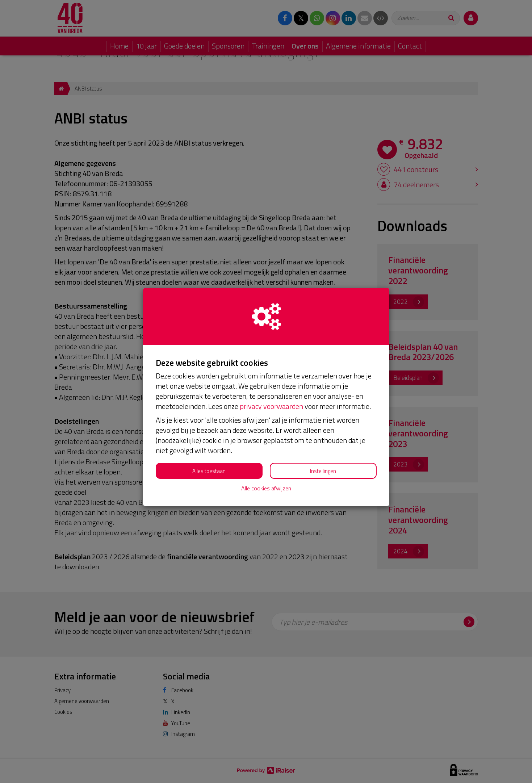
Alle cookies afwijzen (266, 488)
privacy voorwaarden (271, 406)
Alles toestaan (209, 471)
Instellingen (323, 471)
